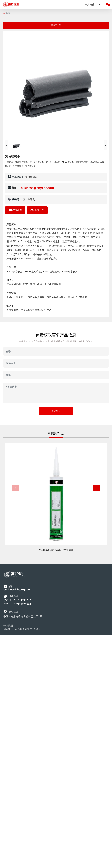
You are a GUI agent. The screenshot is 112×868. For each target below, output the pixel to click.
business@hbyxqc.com (37, 188)
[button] (97, 488)
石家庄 (28, 629)
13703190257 (23, 600)
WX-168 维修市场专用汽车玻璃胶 (56, 550)
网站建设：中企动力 (14, 629)
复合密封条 (31, 177)
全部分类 (56, 25)
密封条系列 (29, 199)
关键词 (37, 629)
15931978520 (23, 604)
